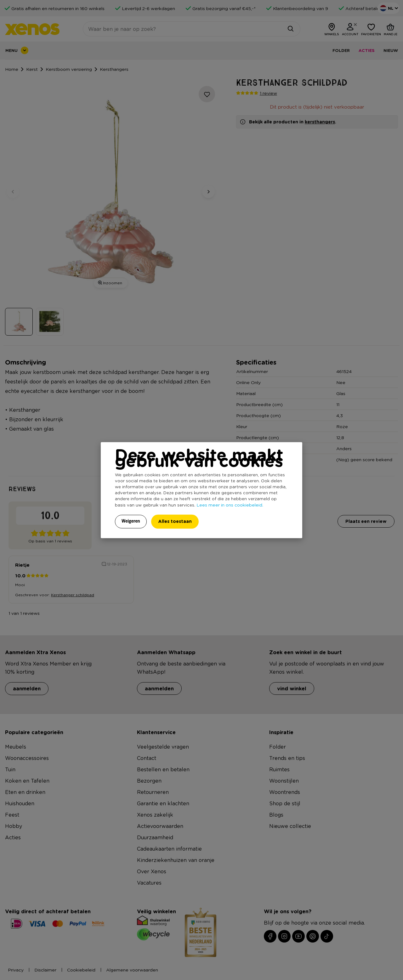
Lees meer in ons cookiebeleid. (230, 505)
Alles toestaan (175, 521)
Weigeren (131, 521)
